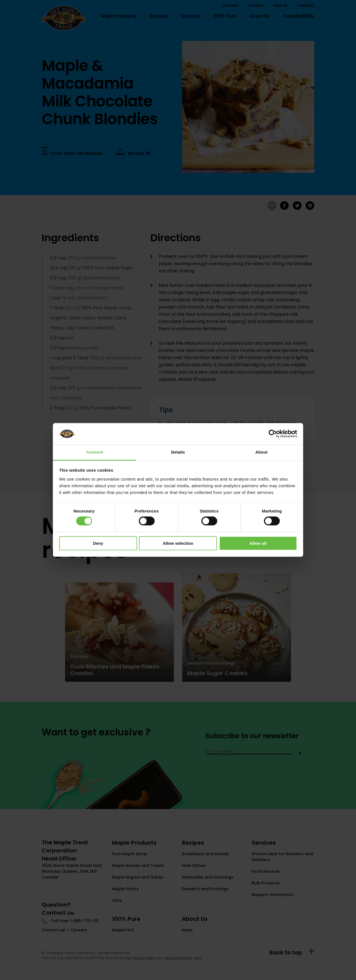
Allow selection (178, 543)
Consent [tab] (95, 452)
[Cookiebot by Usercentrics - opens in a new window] (273, 434)
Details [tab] (178, 452)
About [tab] (261, 452)
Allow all (258, 543)
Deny (98, 543)
